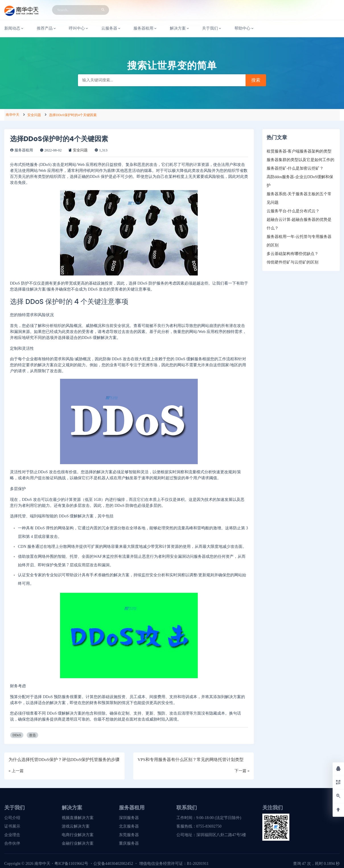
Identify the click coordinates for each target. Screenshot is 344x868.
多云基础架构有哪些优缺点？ (292, 254)
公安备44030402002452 (113, 864)
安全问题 (34, 115)
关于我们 (212, 28)
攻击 (32, 735)
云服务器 (111, 28)
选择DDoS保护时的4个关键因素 (73, 115)
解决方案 (180, 28)
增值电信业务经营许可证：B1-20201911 (174, 864)
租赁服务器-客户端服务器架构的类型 (299, 151)
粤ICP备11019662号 (71, 864)
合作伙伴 (12, 843)
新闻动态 (14, 28)
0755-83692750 (209, 826)
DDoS (17, 735)
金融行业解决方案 (78, 843)
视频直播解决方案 (78, 818)
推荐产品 (47, 28)
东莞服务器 (129, 835)
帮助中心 (244, 28)
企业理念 (12, 835)
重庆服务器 (129, 843)
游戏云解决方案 (76, 826)
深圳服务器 (129, 818)
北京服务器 (129, 826)
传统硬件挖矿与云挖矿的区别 (292, 262)
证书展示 (12, 826)
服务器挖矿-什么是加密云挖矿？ (295, 168)
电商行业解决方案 (78, 835)
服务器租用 (145, 28)
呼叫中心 (79, 28)
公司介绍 (12, 818)
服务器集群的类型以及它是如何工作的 (300, 160)
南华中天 (13, 115)
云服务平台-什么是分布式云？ (293, 211)
